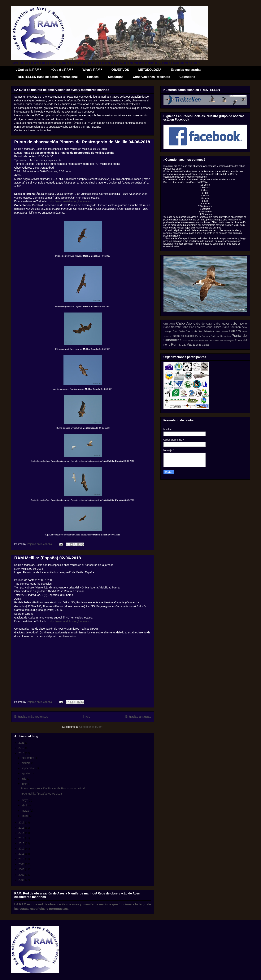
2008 (22, 869)
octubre (26, 763)
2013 (22, 843)
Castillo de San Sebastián (200, 331)
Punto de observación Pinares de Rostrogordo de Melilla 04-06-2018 (82, 142)
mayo (25, 800)
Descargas (116, 77)
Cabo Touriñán (231, 327)
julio (24, 779)
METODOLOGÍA (150, 70)
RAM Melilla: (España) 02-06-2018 (48, 558)
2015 (22, 833)
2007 (22, 875)
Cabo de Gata (203, 324)
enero (25, 816)
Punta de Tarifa (206, 340)
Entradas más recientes (31, 717)
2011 (22, 854)
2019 (22, 748)
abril (24, 805)
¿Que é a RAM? (62, 70)
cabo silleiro (214, 327)
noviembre (28, 758)
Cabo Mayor (221, 324)
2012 (22, 849)
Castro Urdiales (222, 332)
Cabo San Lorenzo (194, 327)
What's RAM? (92, 70)
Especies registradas (186, 70)
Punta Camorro (202, 336)
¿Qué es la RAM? (29, 70)
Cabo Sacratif (172, 327)
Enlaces (93, 77)
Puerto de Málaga (183, 336)
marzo (26, 811)
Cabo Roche (239, 324)
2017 (22, 823)
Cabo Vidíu (179, 331)
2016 (22, 828)
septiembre (29, 768)
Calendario (187, 77)
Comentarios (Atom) (91, 727)
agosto (26, 773)
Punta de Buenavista (221, 336)
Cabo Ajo (184, 323)
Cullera (235, 331)
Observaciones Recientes (152, 77)
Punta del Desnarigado (224, 341)
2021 (22, 743)
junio (25, 784)
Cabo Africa (169, 324)
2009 (22, 864)
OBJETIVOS (120, 70)
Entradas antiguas (138, 717)
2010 (22, 859)
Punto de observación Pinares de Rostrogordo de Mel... (54, 788)
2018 (22, 753)
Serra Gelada (203, 345)
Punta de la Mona (191, 341)
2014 (22, 838)
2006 (22, 880)
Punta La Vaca (183, 344)
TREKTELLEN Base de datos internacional (47, 77)
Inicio (87, 717)
